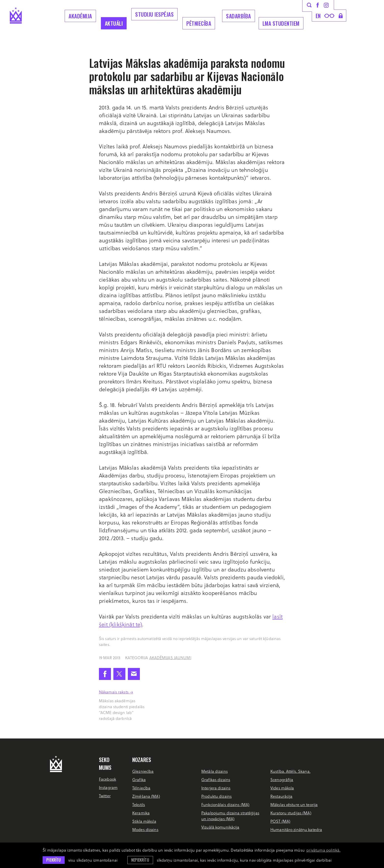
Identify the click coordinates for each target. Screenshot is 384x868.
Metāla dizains (215, 771)
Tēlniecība (141, 788)
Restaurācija (281, 796)
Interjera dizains (216, 788)
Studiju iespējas (154, 14)
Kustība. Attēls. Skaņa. (290, 771)
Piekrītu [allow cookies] (54, 860)
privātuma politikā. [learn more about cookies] (323, 850)
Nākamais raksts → (116, 692)
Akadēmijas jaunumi (170, 658)
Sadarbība (239, 16)
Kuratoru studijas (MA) (291, 813)
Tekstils (139, 804)
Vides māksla (282, 788)
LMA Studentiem (281, 23)
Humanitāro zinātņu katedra (296, 829)
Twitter (105, 796)
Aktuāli (114, 23)
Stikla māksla (144, 821)
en (318, 16)
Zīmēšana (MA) (146, 796)
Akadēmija (80, 16)
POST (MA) (280, 821)
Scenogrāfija (282, 779)
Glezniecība (143, 771)
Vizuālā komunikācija (220, 827)
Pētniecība (199, 23)
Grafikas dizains (216, 779)
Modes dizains (145, 829)
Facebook (108, 779)
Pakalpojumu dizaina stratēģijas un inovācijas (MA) (230, 816)
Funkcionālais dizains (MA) (225, 804)
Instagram (108, 787)
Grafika (139, 779)
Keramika (141, 813)
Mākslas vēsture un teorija (294, 804)
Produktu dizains (216, 796)
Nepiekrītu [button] (140, 860)
